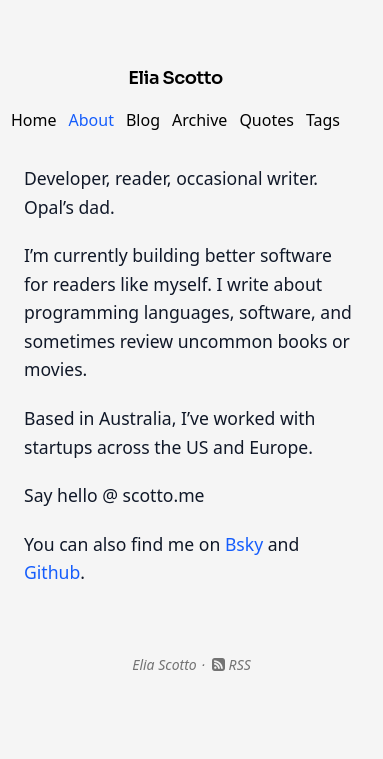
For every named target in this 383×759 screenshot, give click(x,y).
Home (34, 120)
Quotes (266, 120)
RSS (231, 664)
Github (52, 572)
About (91, 120)
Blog (143, 120)
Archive (199, 120)
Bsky (244, 544)
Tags (323, 120)
